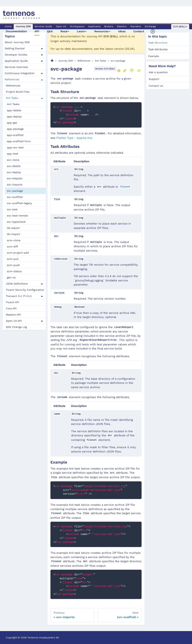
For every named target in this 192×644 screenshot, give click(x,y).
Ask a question (158, 72)
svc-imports (15, 185)
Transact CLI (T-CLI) (19, 296)
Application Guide (16, 61)
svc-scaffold (15, 197)
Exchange (150, 26)
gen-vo (11, 277)
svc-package (15, 191)
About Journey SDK (17, 42)
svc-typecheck (16, 222)
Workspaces (77, 26)
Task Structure (158, 43)
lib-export (13, 228)
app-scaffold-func (19, 141)
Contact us (156, 86)
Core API (11, 308)
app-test (13, 154)
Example (154, 56)
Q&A (50, 31)
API (37, 31)
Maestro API (13, 315)
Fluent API (12, 302)
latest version (115, 49)
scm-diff (12, 246)
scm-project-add (18, 253)
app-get (12, 123)
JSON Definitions (17, 284)
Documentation (16, 31)
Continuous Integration (20, 73)
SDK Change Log (16, 327)
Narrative (136, 26)
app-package (15, 129)
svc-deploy (14, 172)
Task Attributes (158, 49)
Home (8, 26)
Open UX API (14, 321)
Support (154, 79)
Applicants (94, 26)
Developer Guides (16, 55)
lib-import (13, 234)
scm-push (13, 265)
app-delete (14, 110)
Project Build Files (18, 92)
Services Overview (16, 67)
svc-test (12, 209)
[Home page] (52, 61)
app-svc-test (15, 147)
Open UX (61, 26)
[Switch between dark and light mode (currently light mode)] (132, 70)
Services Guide (43, 26)
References (12, 79)
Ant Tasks (12, 98)
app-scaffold (15, 135)
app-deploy (14, 116)
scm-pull (13, 259)
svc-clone (13, 160)
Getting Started (15, 48)
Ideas (122, 31)
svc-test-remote (17, 216)
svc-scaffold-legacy (19, 203)
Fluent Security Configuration (25, 290)
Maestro (122, 26)
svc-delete (14, 166)
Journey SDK (23, 26)
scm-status (14, 271)
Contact (139, 31)
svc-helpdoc (15, 178)
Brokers (109, 26)
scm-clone (14, 240)
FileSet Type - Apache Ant (74, 138)
